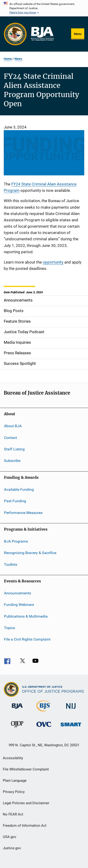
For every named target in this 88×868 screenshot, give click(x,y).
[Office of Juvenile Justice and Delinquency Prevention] (17, 728)
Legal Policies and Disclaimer (26, 803)
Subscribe (12, 461)
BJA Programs (16, 541)
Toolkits (11, 564)
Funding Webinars (19, 605)
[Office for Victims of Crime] (44, 728)
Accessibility (13, 758)
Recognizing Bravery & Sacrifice (30, 553)
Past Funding (15, 501)
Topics (10, 628)
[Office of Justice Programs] (15, 34)
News (18, 59)
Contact (10, 438)
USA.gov (10, 837)
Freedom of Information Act (25, 826)
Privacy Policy (14, 792)
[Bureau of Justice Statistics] (44, 712)
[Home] (42, 34)
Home (8, 59)
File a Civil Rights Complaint (27, 639)
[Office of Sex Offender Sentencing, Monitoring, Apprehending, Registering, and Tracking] (71, 727)
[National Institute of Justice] (71, 710)
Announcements (17, 593)
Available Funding (19, 489)
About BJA (13, 426)
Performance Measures (23, 512)
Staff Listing (14, 449)
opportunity (53, 262)
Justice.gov (12, 848)
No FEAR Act (13, 814)
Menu (78, 34)
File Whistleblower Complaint (26, 769)
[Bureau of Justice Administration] (17, 709)
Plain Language (15, 781)
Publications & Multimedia (26, 616)
